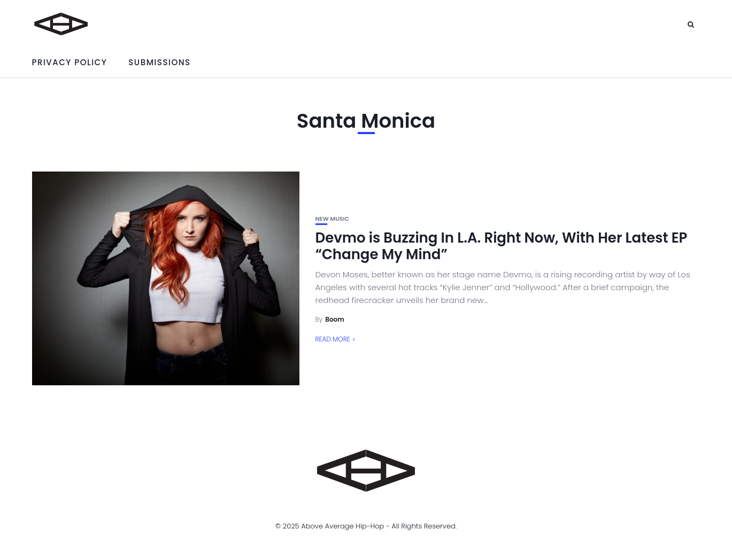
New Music (333, 219)
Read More (333, 339)
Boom (335, 319)
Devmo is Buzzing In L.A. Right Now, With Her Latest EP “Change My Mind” (502, 246)
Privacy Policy (70, 62)
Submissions (159, 62)
